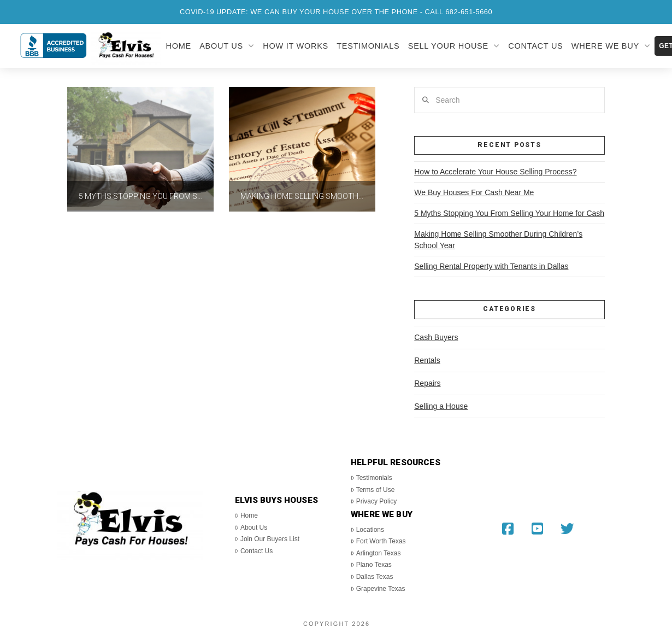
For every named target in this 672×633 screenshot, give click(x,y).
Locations (367, 530)
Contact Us (254, 551)
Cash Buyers (436, 337)
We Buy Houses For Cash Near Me (474, 192)
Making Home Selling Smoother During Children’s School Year (498, 240)
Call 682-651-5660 (459, 12)
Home (246, 515)
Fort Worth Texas (378, 541)
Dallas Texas (372, 577)
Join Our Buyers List (267, 539)
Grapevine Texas (378, 589)
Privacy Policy (374, 501)
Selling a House (441, 406)
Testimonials (372, 478)
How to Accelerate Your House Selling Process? (495, 172)
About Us (251, 527)
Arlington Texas (376, 553)
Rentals (427, 360)
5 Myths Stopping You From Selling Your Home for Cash (509, 213)
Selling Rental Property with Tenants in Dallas (491, 266)
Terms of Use (373, 490)
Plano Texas (371, 565)
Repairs (427, 383)
